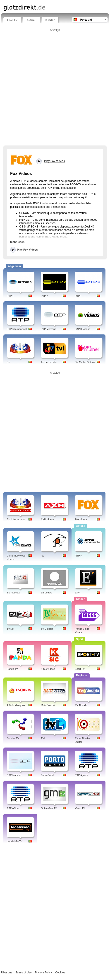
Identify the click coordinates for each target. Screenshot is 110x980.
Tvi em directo (49, 362)
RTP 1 (10, 296)
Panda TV (12, 669)
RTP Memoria (48, 329)
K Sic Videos (48, 669)
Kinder (50, 20)
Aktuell (31, 20)
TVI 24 (10, 629)
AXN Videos (47, 519)
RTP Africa (13, 808)
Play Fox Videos (27, 250)
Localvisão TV (15, 841)
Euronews (46, 593)
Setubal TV (13, 738)
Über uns (7, 973)
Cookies (60, 973)
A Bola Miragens (16, 705)
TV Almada (81, 705)
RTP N (79, 556)
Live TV (12, 20)
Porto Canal (47, 775)
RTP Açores (81, 775)
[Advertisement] (55, 88)
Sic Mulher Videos (85, 362)
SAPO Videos (82, 329)
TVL (43, 738)
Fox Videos (81, 519)
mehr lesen (17, 242)
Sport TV (80, 669)
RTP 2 (44, 296)
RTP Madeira (14, 775)
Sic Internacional (16, 519)
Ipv (42, 556)
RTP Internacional (17, 329)
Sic (8, 362)
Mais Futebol (48, 705)
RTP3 (78, 296)
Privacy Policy (43, 973)
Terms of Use (24, 973)
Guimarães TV (49, 808)
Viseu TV (80, 808)
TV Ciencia (47, 629)
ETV (77, 593)
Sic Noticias (13, 593)
